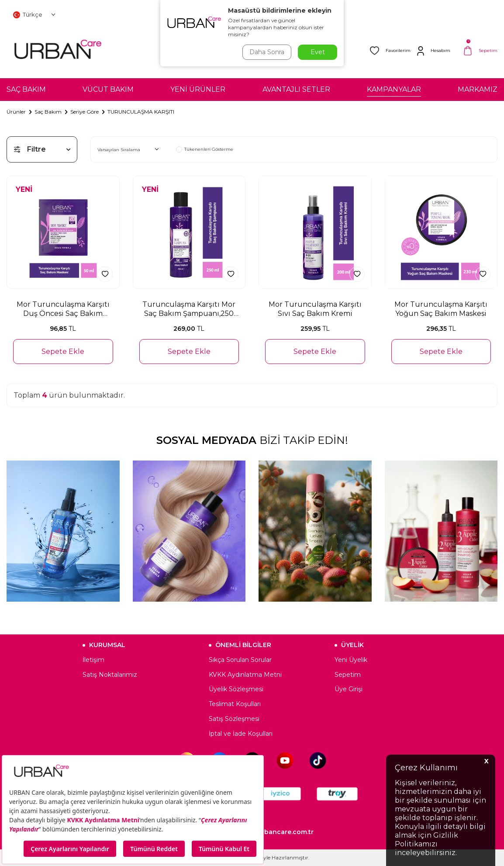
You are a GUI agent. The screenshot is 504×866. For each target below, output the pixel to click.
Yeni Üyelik (351, 660)
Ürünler (16, 112)
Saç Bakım (48, 112)
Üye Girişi (349, 689)
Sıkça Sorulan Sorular (240, 660)
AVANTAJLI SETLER (296, 89)
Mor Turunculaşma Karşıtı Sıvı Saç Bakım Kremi (315, 309)
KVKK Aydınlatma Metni (245, 675)
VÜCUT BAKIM (108, 89)
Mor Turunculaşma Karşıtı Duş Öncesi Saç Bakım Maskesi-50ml (63, 309)
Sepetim (348, 675)
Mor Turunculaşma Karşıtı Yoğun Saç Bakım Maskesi (441, 309)
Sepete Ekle (63, 352)
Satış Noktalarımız (110, 675)
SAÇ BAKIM (26, 89)
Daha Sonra (267, 52)
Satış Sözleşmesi (234, 719)
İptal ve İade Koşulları (241, 734)
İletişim (93, 660)
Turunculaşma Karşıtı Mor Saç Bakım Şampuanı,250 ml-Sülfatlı (189, 309)
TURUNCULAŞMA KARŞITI (141, 112)
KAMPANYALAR (394, 89)
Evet (318, 52)
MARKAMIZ (478, 89)
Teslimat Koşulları (235, 704)
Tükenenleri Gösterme (205, 149)
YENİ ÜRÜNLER (198, 89)
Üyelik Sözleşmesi (236, 689)
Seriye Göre (85, 112)
